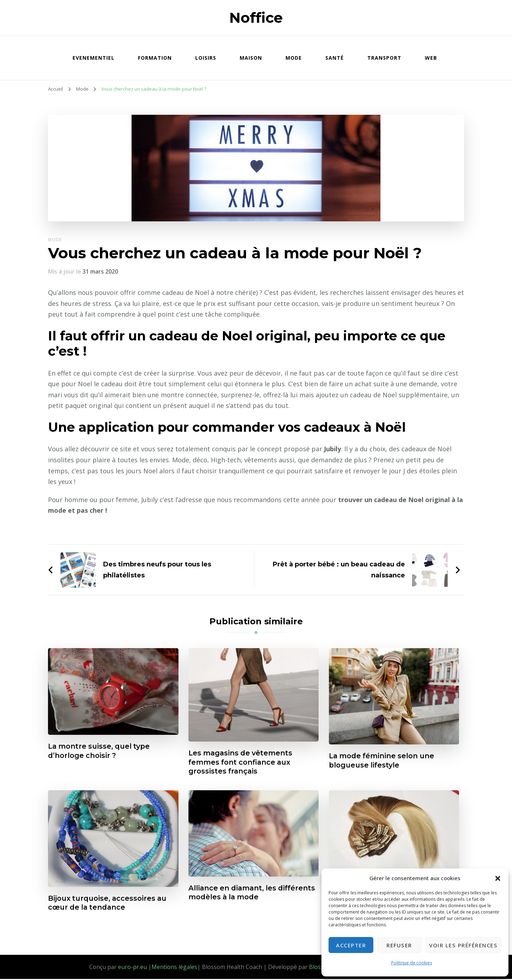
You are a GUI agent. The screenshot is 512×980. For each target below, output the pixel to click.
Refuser (399, 945)
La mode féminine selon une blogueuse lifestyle (383, 761)
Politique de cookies (412, 963)
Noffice (256, 18)
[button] (498, 878)
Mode (294, 58)
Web (431, 58)
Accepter (351, 945)
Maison (251, 58)
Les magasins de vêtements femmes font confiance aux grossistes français (242, 763)
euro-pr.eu (132, 968)
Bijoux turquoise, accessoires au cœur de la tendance (108, 904)
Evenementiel (94, 58)
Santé (335, 58)
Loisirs (206, 58)
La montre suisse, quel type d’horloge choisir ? (100, 751)
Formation (155, 58)
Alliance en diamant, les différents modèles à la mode (244, 893)
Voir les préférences (463, 945)
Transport (384, 58)
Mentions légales (174, 968)
